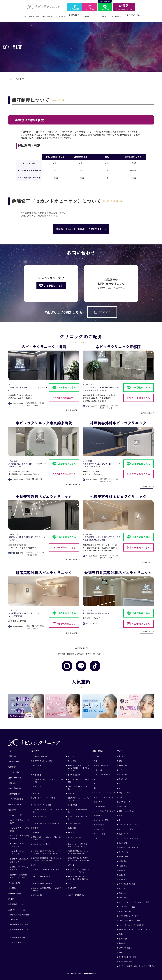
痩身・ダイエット (100, 798)
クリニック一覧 (142, 15)
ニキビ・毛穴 (99, 821)
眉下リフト (37, 783)
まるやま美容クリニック (19, 927)
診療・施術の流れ (16, 785)
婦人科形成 (98, 812)
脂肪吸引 (122, 949)
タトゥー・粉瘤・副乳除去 (43, 880)
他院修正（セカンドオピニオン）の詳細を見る (79, 225)
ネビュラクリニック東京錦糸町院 (19, 834)
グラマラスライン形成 (127, 880)
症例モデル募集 (15, 774)
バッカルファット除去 (41, 841)
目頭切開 (36, 790)
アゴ (96, 775)
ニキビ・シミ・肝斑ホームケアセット (47, 866)
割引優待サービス (16, 901)
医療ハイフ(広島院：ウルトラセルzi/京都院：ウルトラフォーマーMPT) (78, 764)
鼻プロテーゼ (124, 753)
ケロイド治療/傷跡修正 (42, 873)
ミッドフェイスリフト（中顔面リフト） (48, 820)
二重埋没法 (123, 858)
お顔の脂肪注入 (124, 894)
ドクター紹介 (125, 15)
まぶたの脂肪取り (74, 771)
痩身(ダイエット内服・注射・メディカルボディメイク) (78, 842)
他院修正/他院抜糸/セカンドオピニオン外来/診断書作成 (78, 874)
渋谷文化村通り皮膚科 (19, 911)
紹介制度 (12, 895)
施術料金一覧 (43, 15)
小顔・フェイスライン (102, 771)
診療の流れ (75, 15)
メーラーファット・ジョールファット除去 (48, 807)
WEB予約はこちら (67, 394)
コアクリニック (17, 939)
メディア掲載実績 (16, 796)
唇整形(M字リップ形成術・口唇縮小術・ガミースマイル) (48, 835)
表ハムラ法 (72, 757)
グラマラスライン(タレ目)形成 (44, 794)
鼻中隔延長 (123, 762)
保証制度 (12, 806)
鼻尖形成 (36, 829)
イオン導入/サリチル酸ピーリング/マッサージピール (79, 867)
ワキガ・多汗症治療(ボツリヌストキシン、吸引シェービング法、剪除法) (47, 849)
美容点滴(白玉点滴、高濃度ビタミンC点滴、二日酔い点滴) (78, 856)
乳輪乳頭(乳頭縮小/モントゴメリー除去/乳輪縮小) (78, 849)
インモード (123, 785)
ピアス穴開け (38, 892)
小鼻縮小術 (72, 824)
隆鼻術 (36, 824)
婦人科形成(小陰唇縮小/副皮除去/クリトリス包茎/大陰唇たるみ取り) (48, 856)
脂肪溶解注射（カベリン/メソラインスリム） (79, 796)
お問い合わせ (14, 790)
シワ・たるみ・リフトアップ (104, 789)
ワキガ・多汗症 (100, 803)
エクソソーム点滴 (74, 834)
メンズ (96, 835)
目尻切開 (71, 790)
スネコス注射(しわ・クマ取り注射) (78, 777)
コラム (99, 15)
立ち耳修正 (72, 885)
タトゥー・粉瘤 (100, 830)
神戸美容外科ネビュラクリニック (19, 841)
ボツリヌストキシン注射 (42, 801)
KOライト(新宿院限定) (76, 892)
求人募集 (12, 885)
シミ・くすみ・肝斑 (101, 817)
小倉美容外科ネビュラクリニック (19, 849)
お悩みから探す (124, 789)
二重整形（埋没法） (40, 753)
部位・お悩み (98, 747)
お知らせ (110, 15)
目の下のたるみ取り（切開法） (77, 784)
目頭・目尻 (98, 766)
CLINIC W (14, 916)
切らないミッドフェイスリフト (78, 814)
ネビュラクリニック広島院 (19, 818)
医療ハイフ (123, 890)
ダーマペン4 (38, 861)
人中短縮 (71, 829)
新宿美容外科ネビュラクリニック (19, 865)
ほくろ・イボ (99, 826)
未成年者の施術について (19, 801)
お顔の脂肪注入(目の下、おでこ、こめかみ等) (48, 777)
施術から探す (124, 853)
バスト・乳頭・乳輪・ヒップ (104, 807)
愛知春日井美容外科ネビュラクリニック (19, 872)
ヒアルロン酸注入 (40, 813)
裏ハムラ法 (37, 762)
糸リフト (71, 753)
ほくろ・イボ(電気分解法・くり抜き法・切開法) (48, 886)
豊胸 (120, 757)
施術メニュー (27, 15)
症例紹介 (88, 15)
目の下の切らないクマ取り (43, 757)
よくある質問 (60, 15)
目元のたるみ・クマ (101, 762)
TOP (15, 15)
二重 (96, 757)
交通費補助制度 (15, 890)
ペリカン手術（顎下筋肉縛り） (77, 807)
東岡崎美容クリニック (19, 921)
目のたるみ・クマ (125, 798)
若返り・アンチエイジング (104, 794)
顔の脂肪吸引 (73, 801)
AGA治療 (71, 861)
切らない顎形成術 (74, 820)
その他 (96, 753)
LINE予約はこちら (67, 384)
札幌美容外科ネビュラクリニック (19, 857)
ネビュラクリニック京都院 (19, 826)
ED (69, 880)
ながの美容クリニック (19, 934)
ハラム (121, 766)
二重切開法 (37, 771)
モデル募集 (74, 9)
